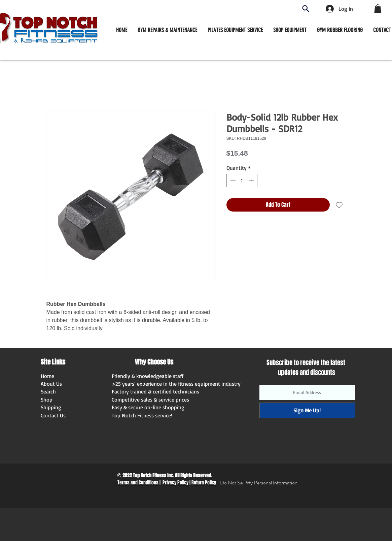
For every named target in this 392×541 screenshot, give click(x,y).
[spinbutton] (242, 181)
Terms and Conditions (138, 483)
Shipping (51, 407)
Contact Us (53, 415)
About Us (51, 384)
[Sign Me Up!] (307, 410)
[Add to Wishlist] (339, 205)
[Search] (306, 9)
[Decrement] (232, 181)
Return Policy (204, 483)
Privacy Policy (175, 483)
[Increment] (252, 181)
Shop (47, 400)
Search (48, 391)
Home (47, 376)
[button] (290, 30)
